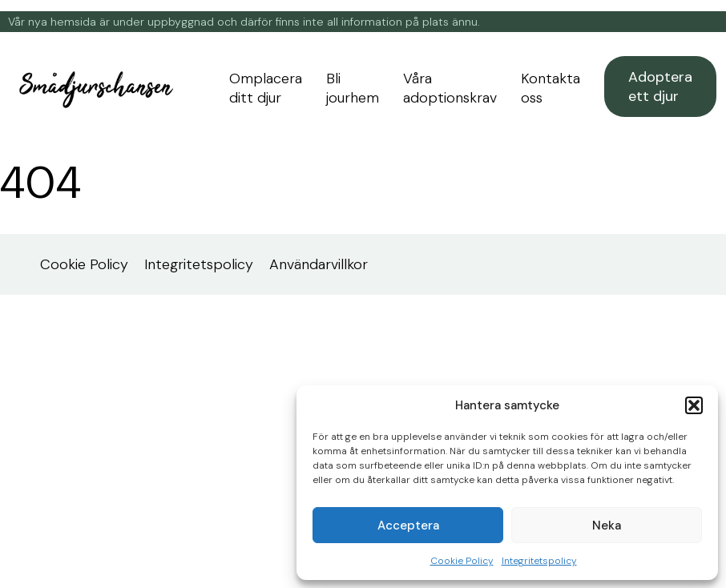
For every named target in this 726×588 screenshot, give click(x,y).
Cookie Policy (462, 561)
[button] (694, 405)
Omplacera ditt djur (266, 88)
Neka (607, 526)
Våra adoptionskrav (450, 88)
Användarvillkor (319, 264)
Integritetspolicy (539, 561)
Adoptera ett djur (660, 87)
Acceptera (408, 526)
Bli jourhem (353, 88)
